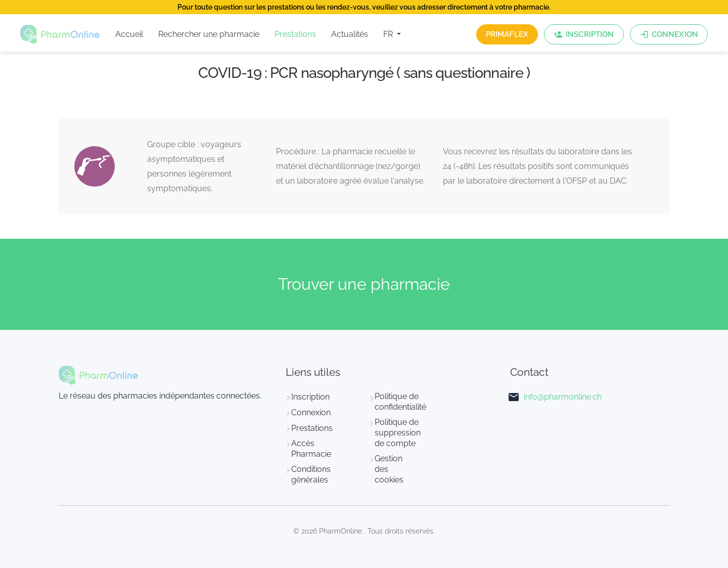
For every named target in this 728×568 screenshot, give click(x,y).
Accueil (129, 34)
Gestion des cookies (389, 469)
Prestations (295, 34)
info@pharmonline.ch (563, 397)
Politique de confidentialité (400, 402)
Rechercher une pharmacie (209, 34)
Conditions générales (311, 474)
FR (389, 34)
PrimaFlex (507, 34)
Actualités (350, 34)
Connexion (311, 412)
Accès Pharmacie (311, 449)
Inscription (310, 397)
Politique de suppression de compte (398, 433)
